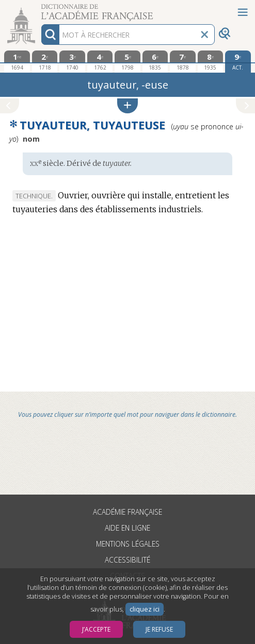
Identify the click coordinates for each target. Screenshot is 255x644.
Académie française (128, 512)
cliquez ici (145, 609)
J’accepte (96, 629)
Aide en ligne (128, 528)
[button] (128, 106)
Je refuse (159, 629)
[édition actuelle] (238, 62)
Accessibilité (128, 560)
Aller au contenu (40, 9)
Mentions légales (128, 544)
